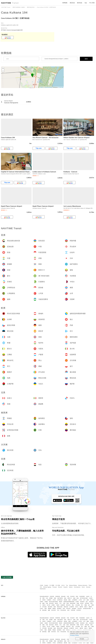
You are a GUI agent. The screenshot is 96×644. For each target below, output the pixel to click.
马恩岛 (44, 605)
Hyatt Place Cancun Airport (12, 206)
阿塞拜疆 (58, 596)
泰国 (69, 600)
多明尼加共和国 (87, 609)
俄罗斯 (81, 607)
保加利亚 (82, 602)
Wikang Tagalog (47, 587)
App (86, 3)
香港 (77, 596)
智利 (64, 609)
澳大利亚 (54, 610)
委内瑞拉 (44, 610)
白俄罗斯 (72, 607)
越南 (88, 600)
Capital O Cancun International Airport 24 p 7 (18, 172)
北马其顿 (78, 605)
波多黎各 (74, 609)
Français (55, 587)
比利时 (77, 602)
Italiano (71, 587)
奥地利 (61, 602)
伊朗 (43, 598)
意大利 (49, 605)
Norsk (83, 587)
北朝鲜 (46, 602)
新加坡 (65, 600)
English (46, 585)
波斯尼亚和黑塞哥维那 (69, 602)
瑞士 (87, 602)
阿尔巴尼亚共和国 (53, 602)
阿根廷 (54, 609)
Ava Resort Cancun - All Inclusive (46, 138)
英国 (68, 603)
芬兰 (61, 603)
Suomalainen (77, 587)
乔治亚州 (72, 596)
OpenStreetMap (49, 87)
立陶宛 (53, 605)
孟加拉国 (63, 596)
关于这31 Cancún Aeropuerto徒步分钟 (12, 30)
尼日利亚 (79, 610)
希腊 (78, 603)
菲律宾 (44, 600)
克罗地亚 (87, 603)
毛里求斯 (73, 610)
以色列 (88, 596)
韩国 (55, 598)
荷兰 (82, 605)
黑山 (73, 605)
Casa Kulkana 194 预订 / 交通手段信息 (15, 18)
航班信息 (80, 3)
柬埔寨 (51, 598)
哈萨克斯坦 (60, 598)
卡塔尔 (54, 600)
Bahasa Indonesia (83, 585)
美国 (46, 609)
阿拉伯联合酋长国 (44, 596)
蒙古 (78, 598)
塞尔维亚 (50, 607)
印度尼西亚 (82, 596)
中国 (68, 596)
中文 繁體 (52, 585)
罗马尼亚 (44, 607)
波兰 (89, 605)
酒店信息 (72, 3)
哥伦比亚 (68, 609)
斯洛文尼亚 (60, 607)
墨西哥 (90, 607)
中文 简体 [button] (92, 3)
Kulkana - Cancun (70, 172)
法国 (64, 603)
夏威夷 (50, 609)
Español (66, 587)
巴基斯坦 (49, 600)
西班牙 (57, 603)
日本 (47, 598)
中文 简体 (58, 585)
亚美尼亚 (52, 596)
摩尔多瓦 (68, 605)
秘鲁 (49, 610)
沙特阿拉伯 (60, 600)
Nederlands (43, 589)
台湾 (84, 600)
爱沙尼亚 (51, 603)
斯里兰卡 (70, 598)
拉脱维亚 (63, 605)
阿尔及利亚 (63, 610)
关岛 (58, 610)
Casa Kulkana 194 (14, 12)
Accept (82, 639)
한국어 (63, 585)
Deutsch (60, 587)
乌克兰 (77, 607)
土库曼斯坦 (75, 600)
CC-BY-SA (61, 87)
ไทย (67, 585)
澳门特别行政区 (84, 598)
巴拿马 (41, 609)
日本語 (41, 585)
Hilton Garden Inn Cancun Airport (76, 138)
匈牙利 (82, 603)
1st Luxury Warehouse (72, 206)
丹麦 (47, 603)
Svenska (88, 587)
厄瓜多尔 (80, 609)
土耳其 (80, 600)
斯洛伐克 (66, 607)
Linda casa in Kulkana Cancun (44, 172)
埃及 (68, 610)
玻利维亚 (59, 609)
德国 (43, 603)
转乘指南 (65, 3)
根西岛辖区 (73, 603)
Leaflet (41, 87)
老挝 (65, 598)
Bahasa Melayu (73, 585)
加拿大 (86, 607)
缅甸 (74, 598)
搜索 (86, 59)
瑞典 (55, 607)
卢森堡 (58, 605)
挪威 (86, 605)
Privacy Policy (74, 635)
